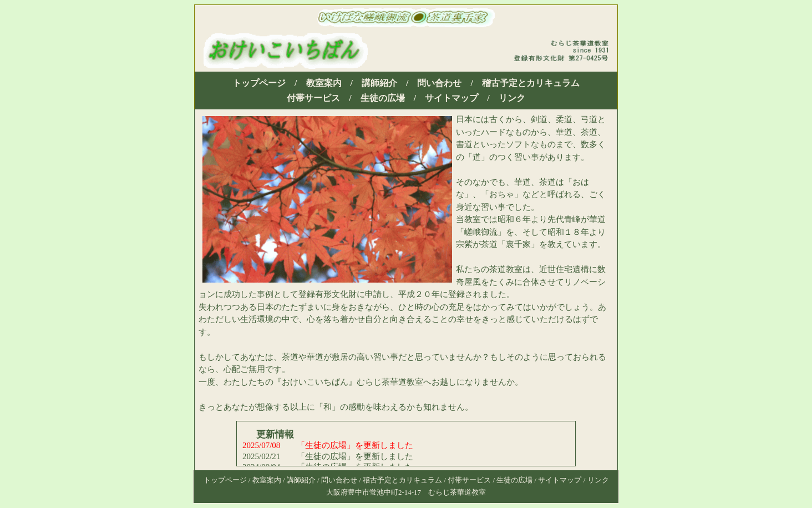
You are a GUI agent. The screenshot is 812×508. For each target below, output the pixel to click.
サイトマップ (451, 98)
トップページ (259, 83)
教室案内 (324, 83)
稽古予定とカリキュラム (531, 83)
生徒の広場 (383, 98)
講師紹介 (379, 83)
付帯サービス (313, 98)
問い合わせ (439, 83)
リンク (512, 98)
